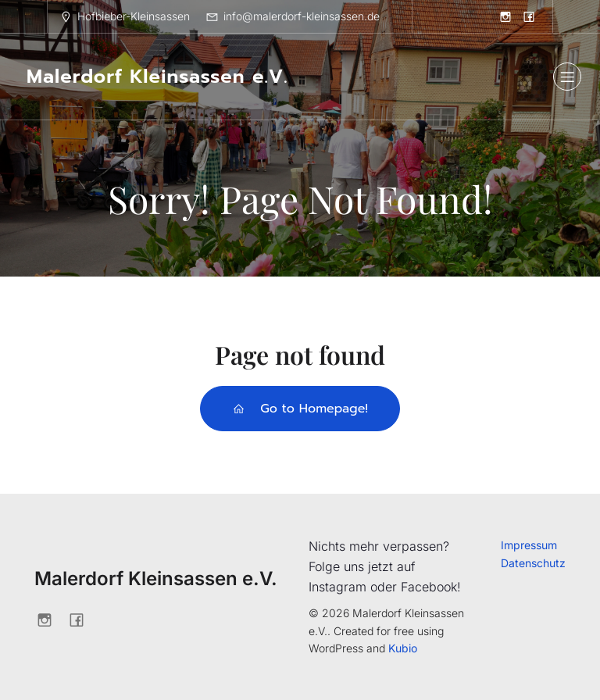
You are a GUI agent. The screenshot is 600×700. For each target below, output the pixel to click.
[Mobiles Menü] (567, 77)
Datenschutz (533, 563)
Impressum (529, 545)
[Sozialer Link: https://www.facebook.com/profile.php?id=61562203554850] (529, 16)
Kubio (403, 648)
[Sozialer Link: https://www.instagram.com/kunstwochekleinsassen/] (505, 16)
